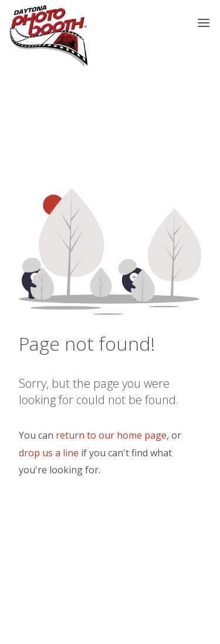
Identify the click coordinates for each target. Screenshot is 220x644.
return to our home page (111, 435)
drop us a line (49, 453)
